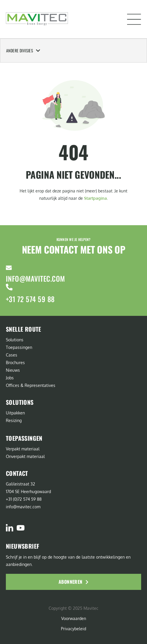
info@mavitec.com (35, 278)
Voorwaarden (74, 618)
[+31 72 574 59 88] (9, 287)
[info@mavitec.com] (9, 268)
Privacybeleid (73, 629)
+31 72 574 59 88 (30, 299)
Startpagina (95, 198)
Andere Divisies (23, 51)
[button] (134, 19)
